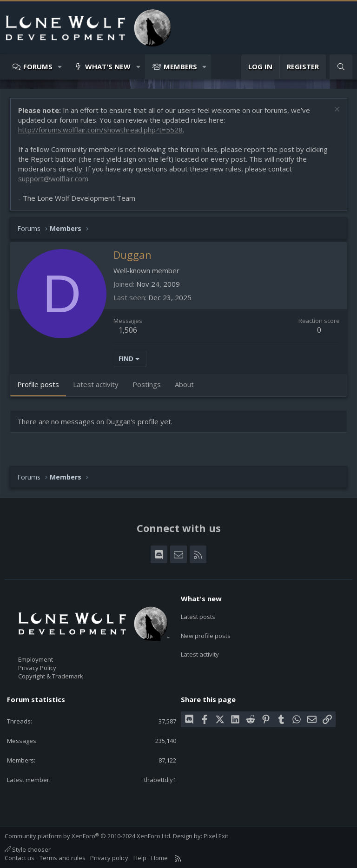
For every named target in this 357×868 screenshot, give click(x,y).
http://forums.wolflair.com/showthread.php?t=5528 (100, 130)
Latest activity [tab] (96, 384)
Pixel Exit (216, 836)
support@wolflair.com (53, 178)
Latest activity (200, 649)
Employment (36, 659)
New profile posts (206, 631)
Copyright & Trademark (51, 676)
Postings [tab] (147, 384)
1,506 (128, 330)
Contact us (20, 858)
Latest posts (198, 615)
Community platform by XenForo (88, 836)
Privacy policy (109, 858)
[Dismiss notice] (336, 110)
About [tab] (184, 384)
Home (159, 858)
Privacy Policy (37, 668)
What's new (108, 66)
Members (180, 66)
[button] (60, 67)
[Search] (341, 67)
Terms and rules (63, 858)
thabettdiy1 (160, 780)
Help (140, 858)
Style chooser (28, 849)
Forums (38, 66)
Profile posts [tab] (38, 384)
